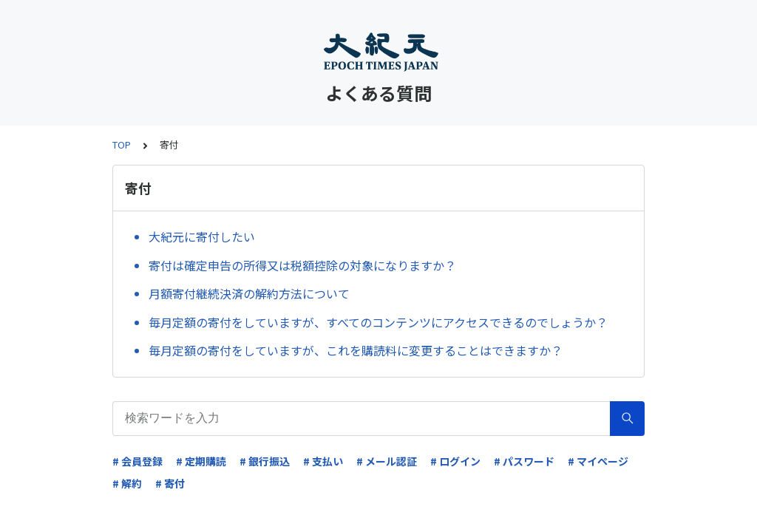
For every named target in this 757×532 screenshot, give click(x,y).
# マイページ (598, 461)
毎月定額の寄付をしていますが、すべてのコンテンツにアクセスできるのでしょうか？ (378, 322)
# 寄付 (170, 483)
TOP (122, 144)
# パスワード (524, 461)
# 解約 (127, 483)
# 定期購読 (201, 461)
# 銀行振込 (265, 461)
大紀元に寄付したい (202, 236)
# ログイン (455, 461)
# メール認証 (387, 461)
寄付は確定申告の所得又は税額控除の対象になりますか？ (302, 265)
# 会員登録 (138, 461)
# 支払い (323, 461)
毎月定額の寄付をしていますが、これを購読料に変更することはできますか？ (356, 350)
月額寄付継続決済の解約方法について (249, 293)
